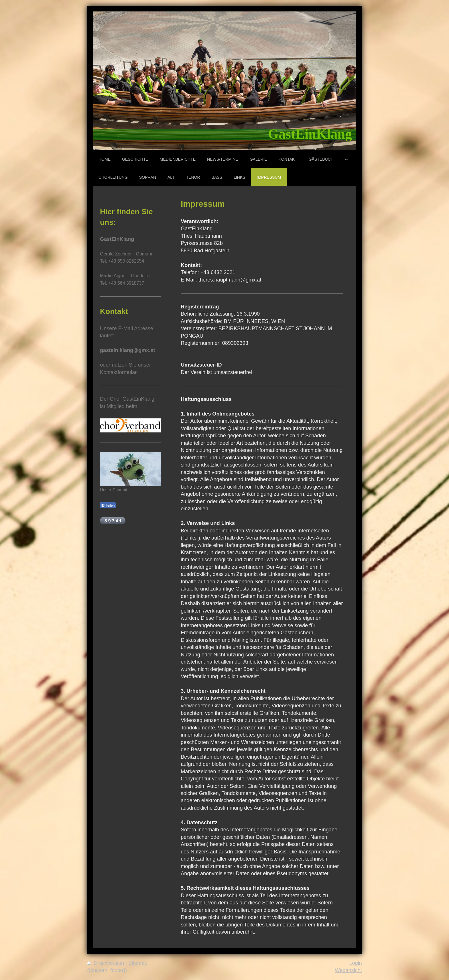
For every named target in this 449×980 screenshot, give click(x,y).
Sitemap (138, 963)
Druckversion (106, 963)
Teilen (108, 505)
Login (356, 963)
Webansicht (348, 970)
